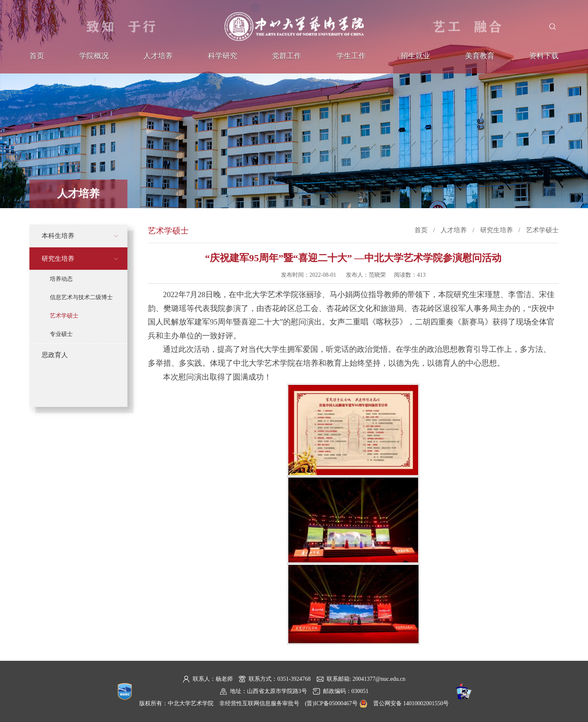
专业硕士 (61, 334)
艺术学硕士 (64, 316)
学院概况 (94, 56)
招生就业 (415, 56)
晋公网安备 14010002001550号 (411, 703)
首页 (37, 56)
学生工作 (351, 56)
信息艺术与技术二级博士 (81, 297)
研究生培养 (58, 259)
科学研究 (223, 56)
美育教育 (480, 56)
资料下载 (544, 56)
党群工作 (287, 56)
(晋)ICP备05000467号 (331, 703)
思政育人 (55, 355)
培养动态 (61, 279)
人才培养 (158, 56)
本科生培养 (58, 236)
